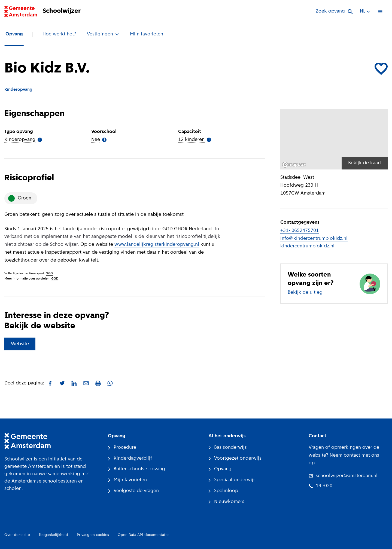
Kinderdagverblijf (130, 458)
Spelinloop (223, 491)
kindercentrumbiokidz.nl (307, 246)
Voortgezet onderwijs (235, 458)
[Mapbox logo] (294, 165)
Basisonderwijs (228, 448)
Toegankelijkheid (53, 535)
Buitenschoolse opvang (136, 469)
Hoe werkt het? (59, 34)
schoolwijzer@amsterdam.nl (343, 476)
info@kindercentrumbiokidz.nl (314, 239)
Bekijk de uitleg (305, 292)
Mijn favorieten (147, 34)
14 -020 (320, 486)
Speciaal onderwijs (232, 480)
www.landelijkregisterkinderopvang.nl (157, 245)
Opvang (14, 34)
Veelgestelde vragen (133, 491)
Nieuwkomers (226, 502)
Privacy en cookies (93, 535)
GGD (49, 274)
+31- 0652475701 (300, 231)
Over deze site (17, 535)
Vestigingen (103, 34)
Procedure (122, 448)
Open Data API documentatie (143, 535)
